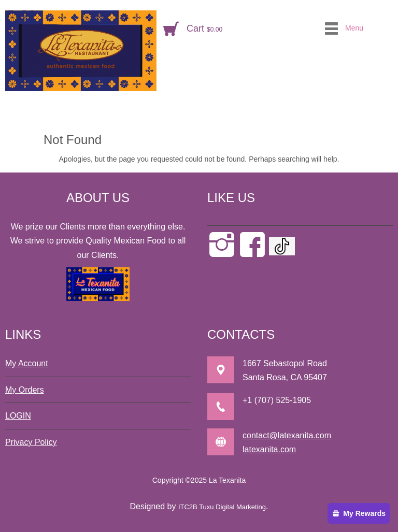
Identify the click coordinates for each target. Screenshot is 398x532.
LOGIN (18, 416)
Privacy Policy (31, 442)
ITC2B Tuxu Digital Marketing (222, 507)
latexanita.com (269, 449)
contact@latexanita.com (287, 435)
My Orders (25, 390)
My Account (27, 363)
